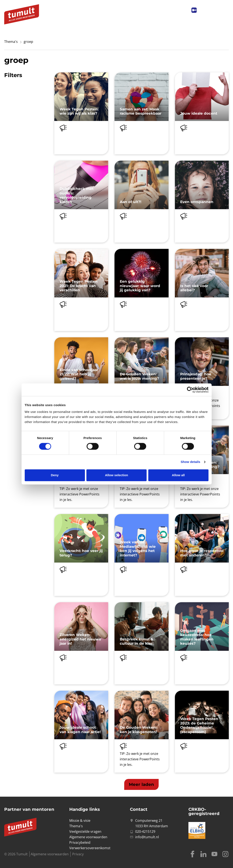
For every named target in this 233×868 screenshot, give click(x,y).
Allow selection (116, 475)
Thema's (11, 42)
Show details (190, 462)
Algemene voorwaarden (50, 854)
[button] (141, 784)
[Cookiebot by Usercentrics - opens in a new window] (190, 390)
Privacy (78, 854)
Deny (55, 475)
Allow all (178, 475)
